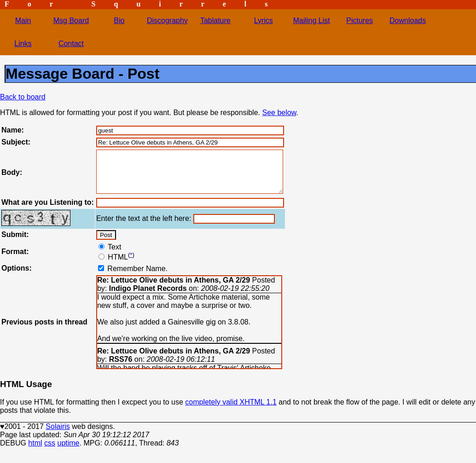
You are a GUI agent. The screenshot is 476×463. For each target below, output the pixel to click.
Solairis (58, 435)
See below (279, 113)
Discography (167, 20)
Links (23, 43)
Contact (71, 43)
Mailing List (312, 20)
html (35, 451)
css (50, 451)
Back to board (23, 97)
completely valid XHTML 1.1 (231, 410)
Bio (119, 20)
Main (23, 20)
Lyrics (264, 20)
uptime (68, 451)
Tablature (215, 20)
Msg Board (71, 20)
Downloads (408, 20)
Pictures (360, 20)
